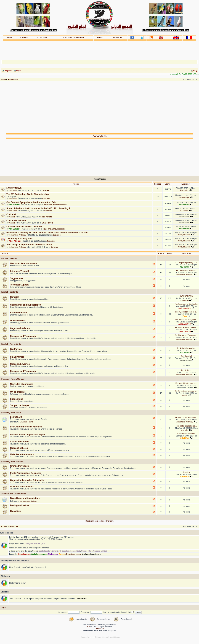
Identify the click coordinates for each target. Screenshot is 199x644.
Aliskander (13, 191)
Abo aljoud (13, 211)
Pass (185, 316)
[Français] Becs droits (11, 413)
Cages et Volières (19, 448)
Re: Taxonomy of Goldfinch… (186, 304)
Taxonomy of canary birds (20, 239)
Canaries (45, 191)
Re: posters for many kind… (186, 320)
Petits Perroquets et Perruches (26, 473)
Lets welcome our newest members (24, 227)
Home (10, 38)
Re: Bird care (186, 370)
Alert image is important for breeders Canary (29, 245)
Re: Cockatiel (186, 356)
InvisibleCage (184, 197)
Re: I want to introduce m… (186, 270)
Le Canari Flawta (26, 422)
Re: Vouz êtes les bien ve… (186, 383)
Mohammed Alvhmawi (18, 235)
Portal (3, 80)
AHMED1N (185, 438)
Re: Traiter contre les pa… (186, 426)
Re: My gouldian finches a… (186, 312)
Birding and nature (20, 505)
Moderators (53, 554)
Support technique (20, 405)
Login (4, 607)
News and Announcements (55, 205)
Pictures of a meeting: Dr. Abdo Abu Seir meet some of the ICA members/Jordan (47, 233)
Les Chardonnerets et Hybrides (26, 427)
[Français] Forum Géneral (12, 379)
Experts (62, 554)
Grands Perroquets (20, 466)
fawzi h (185, 395)
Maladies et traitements (22, 454)
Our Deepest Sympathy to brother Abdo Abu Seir (31, 202)
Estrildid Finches (19, 313)
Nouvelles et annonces (22, 384)
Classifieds (16, 511)
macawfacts (184, 217)
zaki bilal (185, 430)
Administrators (24, 554)
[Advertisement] (100, 49)
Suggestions (17, 278)
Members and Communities (13, 494)
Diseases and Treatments (23, 336)
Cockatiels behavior (16, 220)
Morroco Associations (28, 501)
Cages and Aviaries (20, 328)
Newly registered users (92, 554)
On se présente (18, 392)
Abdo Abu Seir (15, 241)
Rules (100, 38)
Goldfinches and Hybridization (26, 305)
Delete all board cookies (95, 521)
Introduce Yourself (19, 271)
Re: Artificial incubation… (186, 348)
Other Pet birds (18, 320)
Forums (24, 38)
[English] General (9, 258)
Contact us (117, 38)
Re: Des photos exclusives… (186, 418)
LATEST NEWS (14, 188)
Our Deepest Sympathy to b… (186, 263)
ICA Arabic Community (73, 38)
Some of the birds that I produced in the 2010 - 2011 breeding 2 (38, 208)
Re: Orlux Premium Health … (186, 328)
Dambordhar (81, 599)
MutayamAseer (184, 235)
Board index (13, 80)
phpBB (92, 637)
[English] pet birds (9, 292)
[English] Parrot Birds (11, 344)
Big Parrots (16, 349)
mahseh (12, 217)
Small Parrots (46, 217)
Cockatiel (11, 214)
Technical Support (19, 285)
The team (110, 521)
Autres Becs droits (20, 442)
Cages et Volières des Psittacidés (27, 480)
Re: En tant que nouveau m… (186, 391)
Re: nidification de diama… (187, 434)
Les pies (186, 472)
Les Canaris (16, 417)
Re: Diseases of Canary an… (187, 335)
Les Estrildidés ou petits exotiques (28, 435)
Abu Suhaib (14, 205)
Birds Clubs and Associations (25, 498)
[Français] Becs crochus (12, 462)
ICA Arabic (42, 38)
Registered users (74, 554)
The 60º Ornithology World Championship (28, 194)
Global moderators (39, 554)
